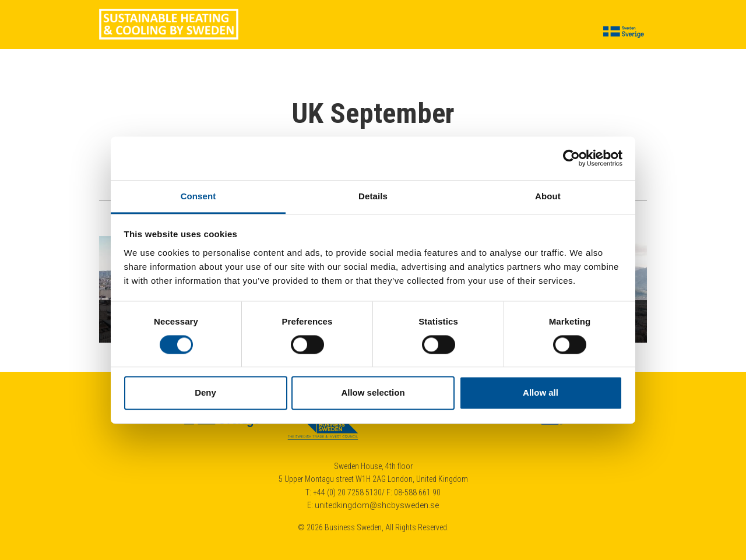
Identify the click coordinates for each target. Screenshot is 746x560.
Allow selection (373, 393)
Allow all (541, 393)
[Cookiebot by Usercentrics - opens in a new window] (571, 158)
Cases (424, 33)
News (461, 33)
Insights (381, 33)
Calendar (504, 33)
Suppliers (332, 33)
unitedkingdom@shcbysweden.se (377, 505)
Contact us (559, 33)
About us (281, 33)
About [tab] (548, 196)
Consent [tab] (198, 196)
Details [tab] (373, 196)
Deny (205, 393)
